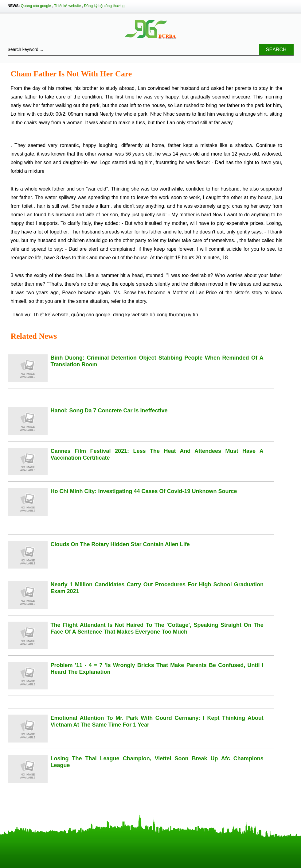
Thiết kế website (67, 6)
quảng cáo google (91, 315)
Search (276, 50)
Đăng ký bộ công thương (104, 6)
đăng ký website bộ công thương (149, 315)
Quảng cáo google (36, 6)
